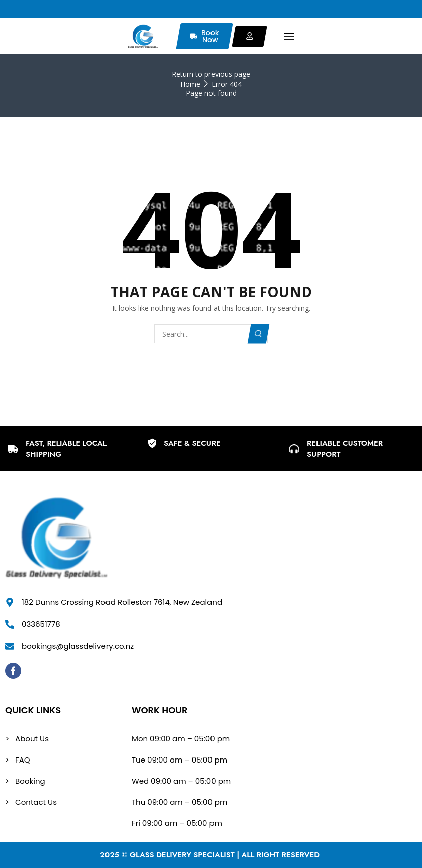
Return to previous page (211, 74)
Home (190, 84)
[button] (289, 36)
